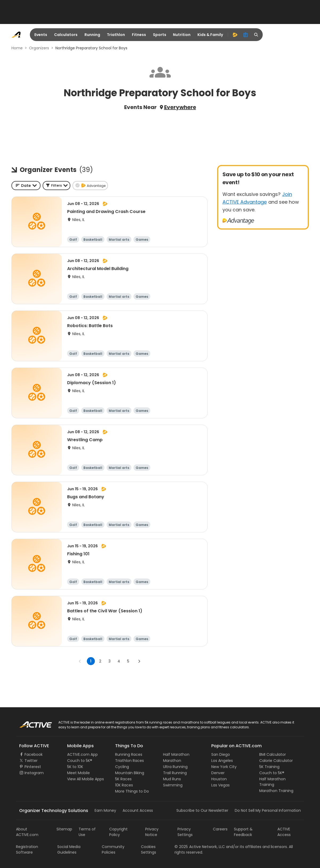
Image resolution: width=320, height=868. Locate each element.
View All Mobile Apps (86, 779)
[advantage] (235, 35)
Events (41, 35)
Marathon (172, 761)
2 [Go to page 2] (100, 661)
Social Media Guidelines (69, 849)
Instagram (34, 773)
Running (92, 35)
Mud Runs (172, 779)
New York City (224, 767)
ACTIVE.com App (82, 754)
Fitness (139, 35)
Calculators (66, 35)
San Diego (221, 754)
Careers (220, 829)
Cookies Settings (149, 849)
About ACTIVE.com (27, 832)
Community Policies (113, 849)
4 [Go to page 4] (119, 661)
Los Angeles (222, 761)
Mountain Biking (130, 773)
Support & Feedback (243, 832)
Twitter (31, 761)
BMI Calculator (273, 754)
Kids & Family (210, 35)
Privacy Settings (185, 832)
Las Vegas (220, 785)
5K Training (269, 767)
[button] (56, 186)
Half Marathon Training (272, 782)
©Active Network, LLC (200, 847)
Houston (219, 779)
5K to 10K (75, 767)
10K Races (124, 785)
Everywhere (180, 107)
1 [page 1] (91, 661)
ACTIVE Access (284, 832)
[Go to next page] (139, 661)
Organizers (39, 48)
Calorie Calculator (276, 761)
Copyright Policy (118, 832)
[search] (256, 35)
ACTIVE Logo (31, 723)
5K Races (123, 779)
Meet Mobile (78, 773)
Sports (160, 35)
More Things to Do (132, 791)
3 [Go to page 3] (110, 661)
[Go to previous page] (80, 661)
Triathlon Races (129, 761)
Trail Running (175, 773)
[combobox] (26, 186)
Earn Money (105, 810)
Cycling (122, 767)
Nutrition (182, 35)
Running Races (129, 754)
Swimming (173, 785)
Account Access (138, 810)
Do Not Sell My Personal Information (268, 810)
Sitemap (64, 829)
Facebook (34, 754)
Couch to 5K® (80, 761)
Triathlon (116, 35)
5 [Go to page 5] (128, 661)
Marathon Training (276, 791)
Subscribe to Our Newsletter (202, 810)
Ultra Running (175, 767)
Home (17, 48)
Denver (218, 773)
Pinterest (33, 767)
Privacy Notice (152, 832)
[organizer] (246, 35)
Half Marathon (176, 754)
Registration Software (27, 849)
